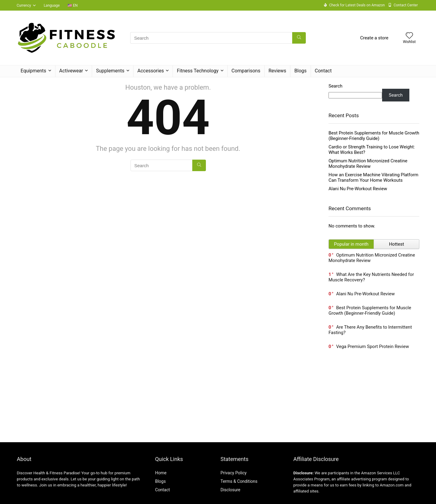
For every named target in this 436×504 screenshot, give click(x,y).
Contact (323, 71)
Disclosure (230, 490)
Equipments (33, 71)
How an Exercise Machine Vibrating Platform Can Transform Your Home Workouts (373, 177)
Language (52, 5)
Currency (24, 5)
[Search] (299, 38)
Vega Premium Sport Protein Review (372, 346)
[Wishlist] (409, 36)
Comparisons (246, 71)
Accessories (151, 71)
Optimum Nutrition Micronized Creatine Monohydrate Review (368, 164)
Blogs (300, 71)
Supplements (110, 71)
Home (161, 473)
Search (335, 86)
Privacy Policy (233, 473)
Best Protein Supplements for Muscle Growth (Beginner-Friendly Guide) (374, 136)
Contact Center (406, 5)
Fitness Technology (198, 71)
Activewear (71, 71)
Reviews (277, 71)
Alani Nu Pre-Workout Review (358, 189)
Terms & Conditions (239, 481)
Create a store (374, 38)
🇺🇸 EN (73, 5)
